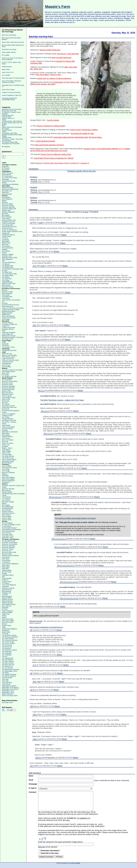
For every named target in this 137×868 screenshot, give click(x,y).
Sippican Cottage (8, 254)
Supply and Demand (9, 318)
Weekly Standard (8, 694)
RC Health (5, 375)
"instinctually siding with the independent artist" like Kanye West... (78, 137)
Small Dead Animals (9, 181)
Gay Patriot (6, 417)
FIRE (4, 331)
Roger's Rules (7, 626)
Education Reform (8, 329)
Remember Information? (50, 851)
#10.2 (35, 739)
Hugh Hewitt (6, 425)
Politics (4, 132)
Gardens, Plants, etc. (8, 118)
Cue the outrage (53, 120)
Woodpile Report (7, 287)
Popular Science (7, 512)
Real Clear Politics (8, 621)
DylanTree (5, 192)
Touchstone (6, 482)
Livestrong (5, 240)
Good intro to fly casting (9, 49)
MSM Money (6, 315)
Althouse (5, 202)
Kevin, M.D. (6, 373)
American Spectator (8, 207)
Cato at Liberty (7, 396)
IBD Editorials (6, 591)
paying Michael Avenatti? (46, 141)
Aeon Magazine (7, 199)
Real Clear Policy (8, 619)
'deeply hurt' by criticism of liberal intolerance (54, 78)
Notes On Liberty (8, 443)
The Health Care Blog (9, 376)
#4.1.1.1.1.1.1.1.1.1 (62, 547)
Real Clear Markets (8, 316)
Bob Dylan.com (7, 191)
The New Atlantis (8, 660)
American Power (7, 385)
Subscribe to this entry (50, 853)
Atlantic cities (6, 210)
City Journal (6, 557)
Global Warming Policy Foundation (13, 494)
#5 (31, 606)
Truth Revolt (6, 684)
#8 (31, 673)
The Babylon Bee (8, 266)
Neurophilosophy (8, 508)
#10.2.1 (38, 757)
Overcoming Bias (8, 248)
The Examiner (7, 648)
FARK (4, 342)
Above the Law (7, 354)
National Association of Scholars (13, 337)
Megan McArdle (7, 313)
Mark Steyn (6, 433)
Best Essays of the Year (9, 111)
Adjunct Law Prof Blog (9, 355)
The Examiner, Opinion (9, 650)
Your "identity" (6, 75)
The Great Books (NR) (9, 274)
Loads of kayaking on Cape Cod (12, 95)
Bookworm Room (8, 394)
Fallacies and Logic (8, 115)
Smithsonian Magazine (9, 629)
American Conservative (10, 381)
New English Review (9, 604)
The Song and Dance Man (10, 142)
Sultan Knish (6, 453)
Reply (63, 222)
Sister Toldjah (6, 451)
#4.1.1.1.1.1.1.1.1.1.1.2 (69, 598)
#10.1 (35, 714)
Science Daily (6, 518)
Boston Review (7, 554)
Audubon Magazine (8, 212)
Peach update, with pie (9, 52)
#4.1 (35, 325)
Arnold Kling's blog (8, 389)
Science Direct (7, 520)
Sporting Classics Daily (9, 258)
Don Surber (6, 404)
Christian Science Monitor (10, 556)
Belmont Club (6, 391)
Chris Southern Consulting (66, 863)
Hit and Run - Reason (9, 422)
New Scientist (6, 510)
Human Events (7, 590)
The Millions (6, 277)
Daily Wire (5, 569)
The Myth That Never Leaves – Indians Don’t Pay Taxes (62, 400)
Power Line (6, 445)
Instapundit (6, 233)
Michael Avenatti (36, 621)
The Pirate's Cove (8, 458)
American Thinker (8, 549)
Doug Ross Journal (8, 406)
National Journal (7, 599)
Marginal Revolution (8, 311)
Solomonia (5, 170)
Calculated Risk (7, 297)
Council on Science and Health (12, 370)
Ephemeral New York (9, 220)
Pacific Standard (7, 611)
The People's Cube (8, 347)
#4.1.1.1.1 (45, 411)
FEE (3, 577)
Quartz (4, 617)
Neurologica (6, 505)
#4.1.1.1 (41, 390)
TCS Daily (5, 634)
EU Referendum (7, 176)
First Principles (7, 578)
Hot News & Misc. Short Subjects (12, 121)
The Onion (5, 345)
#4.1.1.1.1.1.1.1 (55, 497)
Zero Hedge (6, 319)
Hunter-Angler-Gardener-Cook (12, 231)
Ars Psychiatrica (7, 523)
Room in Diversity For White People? (51, 126)
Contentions (6, 562)
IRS (93, 593)
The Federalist (7, 652)
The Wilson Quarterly (9, 676)
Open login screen (7, 703)
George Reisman (8, 419)
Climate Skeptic (7, 492)
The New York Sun (8, 665)
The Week (5, 673)
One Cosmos (6, 533)
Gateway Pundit (7, 415)
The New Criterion (8, 661)
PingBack (34, 177)
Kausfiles (5, 430)
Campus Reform (7, 323)
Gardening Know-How (9, 227)
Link (41, 222)
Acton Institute (7, 466)
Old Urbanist (6, 246)
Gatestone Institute (8, 588)
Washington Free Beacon (10, 687)
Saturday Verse (7, 138)
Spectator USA (7, 256)
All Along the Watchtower (10, 189)
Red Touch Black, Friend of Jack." (49, 75)
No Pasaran (6, 168)
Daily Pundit (6, 399)
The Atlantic (6, 264)
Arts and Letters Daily (9, 552)
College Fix (6, 326)
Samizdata (5, 179)
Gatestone (5, 586)
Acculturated (6, 197)
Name (31, 776)
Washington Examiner (9, 686)
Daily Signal (6, 567)
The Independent (8, 658)
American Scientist (8, 489)
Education (5, 114)
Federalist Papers (8, 575)
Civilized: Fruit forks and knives (11, 92)
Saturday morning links (41, 37)
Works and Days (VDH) (10, 696)
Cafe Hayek (6, 295)
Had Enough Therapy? (9, 528)
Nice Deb (5, 442)
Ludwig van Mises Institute (11, 310)
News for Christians (8, 472)
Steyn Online (6, 632)
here (88, 812)
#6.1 (35, 644)
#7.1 (35, 665)
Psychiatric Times (8, 536)
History (4, 120)
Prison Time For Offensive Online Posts (56, 154)
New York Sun (7, 606)
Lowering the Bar (8, 362)
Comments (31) (75, 163)
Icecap (4, 495)
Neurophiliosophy (8, 507)
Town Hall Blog (7, 683)
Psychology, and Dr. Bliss (9, 133)
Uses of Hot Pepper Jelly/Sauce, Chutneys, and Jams (12, 82)
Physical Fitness (7, 130)
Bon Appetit (6, 215)
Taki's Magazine (7, 259)
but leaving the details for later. (83, 134)
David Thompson (8, 173)
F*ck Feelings (6, 526)
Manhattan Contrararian (10, 432)
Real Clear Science (8, 513)
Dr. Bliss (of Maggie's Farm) (11, 525)
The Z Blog (6, 280)
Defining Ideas (7, 570)
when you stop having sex (62, 58)
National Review (7, 437)
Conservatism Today (9, 398)
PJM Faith (5, 476)
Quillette (5, 249)
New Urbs (5, 245)
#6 (31, 630)
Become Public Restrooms (50, 50)
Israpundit (5, 166)
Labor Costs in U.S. (8, 72)
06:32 (67, 163)
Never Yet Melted (8, 440)
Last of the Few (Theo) (9, 178)
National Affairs (7, 598)
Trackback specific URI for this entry (82, 171)
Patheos (5, 474)
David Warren (6, 174)
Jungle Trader (6, 236)
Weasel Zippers (7, 463)
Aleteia (4, 201)
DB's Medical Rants (8, 372)
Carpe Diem (6, 298)
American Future (7, 383)
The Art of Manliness (9, 262)
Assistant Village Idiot (9, 209)
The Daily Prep (7, 272)
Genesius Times (7, 228)
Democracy (6, 401)
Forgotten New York (8, 222)
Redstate (5, 446)
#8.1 (35, 681)
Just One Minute (7, 429)
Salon (4, 627)
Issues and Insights (8, 427)
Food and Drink (7, 117)
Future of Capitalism (9, 414)
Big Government (7, 393)
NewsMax (5, 608)
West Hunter (6, 285)
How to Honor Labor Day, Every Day (13, 42)
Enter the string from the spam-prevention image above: (60, 842)
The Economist (7, 645)
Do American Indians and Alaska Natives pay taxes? (76, 518)
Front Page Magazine (9, 585)
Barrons (5, 290)
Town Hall (5, 679)
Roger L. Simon (7, 448)
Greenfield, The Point (9, 420)
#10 (32, 706)
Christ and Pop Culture (9, 468)
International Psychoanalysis (11, 529)
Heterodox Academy (9, 332)
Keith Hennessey (8, 306)
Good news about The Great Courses (13, 78)
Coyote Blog (6, 218)
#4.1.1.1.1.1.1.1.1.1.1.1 (69, 582)
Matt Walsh (6, 241)
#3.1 (35, 266)
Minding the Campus (9, 336)
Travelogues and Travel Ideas (11, 144)
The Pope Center (8, 339)
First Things (6, 469)
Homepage (33, 784)
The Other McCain (8, 456)
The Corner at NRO (8, 643)
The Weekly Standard (9, 674)
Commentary (6, 560)
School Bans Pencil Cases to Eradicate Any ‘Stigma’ (54, 158)
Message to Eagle (8, 502)
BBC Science (6, 490)
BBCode (42, 847)
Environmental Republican (11, 411)
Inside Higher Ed (7, 334)
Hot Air (4, 424)
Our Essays (5, 129)
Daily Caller (6, 565)
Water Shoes (6, 70)
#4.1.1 (38, 339)
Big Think (5, 214)
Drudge (4, 573)
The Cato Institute (8, 639)
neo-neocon (6, 438)
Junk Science (6, 497)
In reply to (33, 788)
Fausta (4, 412)
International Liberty (8, 357)
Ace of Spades (7, 380)
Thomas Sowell (7, 678)
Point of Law (6, 365)
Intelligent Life (7, 593)
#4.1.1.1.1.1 (48, 433)
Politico (4, 616)
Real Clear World (8, 622)
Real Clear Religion (8, 477)
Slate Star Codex (8, 538)
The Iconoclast (7, 455)
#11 (32, 766)
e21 (3, 302)
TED (3, 261)
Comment (32, 792)
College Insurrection (9, 328)
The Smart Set (7, 279)
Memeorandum (7, 596)
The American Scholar (9, 635)
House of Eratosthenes (9, 230)
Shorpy (4, 253)
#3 (31, 251)
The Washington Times (9, 671)
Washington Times (8, 691)
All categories (6, 147)
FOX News (5, 583)
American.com (7, 551)
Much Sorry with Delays (9, 35)
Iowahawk (5, 344)
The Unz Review (7, 668)
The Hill (4, 656)
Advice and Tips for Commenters (12, 109)
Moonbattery (6, 435)
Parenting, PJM (7, 534)
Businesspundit (7, 293)
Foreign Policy (7, 582)
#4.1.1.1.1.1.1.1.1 (59, 539)
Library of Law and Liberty (11, 360)
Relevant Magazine (8, 481)
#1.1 (35, 235)
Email (31, 780)
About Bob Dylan (8, 188)
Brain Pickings (7, 217)
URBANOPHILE (7, 282)
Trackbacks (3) (85, 163)
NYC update (6, 55)
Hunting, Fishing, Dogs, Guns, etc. (12, 123)
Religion (4, 136)
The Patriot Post (7, 666)
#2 (31, 243)
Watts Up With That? (9, 284)
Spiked (4, 183)
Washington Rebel (8, 461)
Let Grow (5, 238)
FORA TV (5, 580)
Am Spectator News (8, 541)
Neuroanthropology (8, 531)
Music (4, 126)
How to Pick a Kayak (8, 90)
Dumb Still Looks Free (9, 407)
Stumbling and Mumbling (10, 184)
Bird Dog (39, 163)
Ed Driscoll (5, 409)
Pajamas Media (7, 612)
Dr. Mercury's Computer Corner (11, 112)
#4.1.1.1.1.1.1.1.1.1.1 (66, 565)
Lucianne (5, 595)
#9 (31, 690)
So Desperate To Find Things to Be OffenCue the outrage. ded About (55, 83)
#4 (31, 292)
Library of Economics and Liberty (13, 308)
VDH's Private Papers (9, 459)
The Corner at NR (8, 642)
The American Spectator (10, 637)
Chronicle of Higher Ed (9, 324)
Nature (4, 503)
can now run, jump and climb (68, 54)
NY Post (5, 609)
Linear (86, 212)
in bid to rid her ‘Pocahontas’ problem (84, 130)
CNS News (6, 559)
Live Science (6, 499)
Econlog (5, 303)
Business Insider (7, 292)
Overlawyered (7, 363)
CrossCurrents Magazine (10, 564)
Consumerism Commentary (11, 300)
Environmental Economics (11, 305)
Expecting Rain (7, 194)
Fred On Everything (8, 223)
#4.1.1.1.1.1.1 (52, 468)
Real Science (6, 515)
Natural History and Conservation (12, 127)
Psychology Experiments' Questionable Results (9, 99)
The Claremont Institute (10, 640)
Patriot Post (6, 614)
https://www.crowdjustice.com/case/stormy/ (46, 627)
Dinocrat (5, 402)
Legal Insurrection (8, 358)
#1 (31, 222)
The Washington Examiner (11, 669)
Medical (4, 124)
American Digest (7, 204)
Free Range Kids (8, 225)
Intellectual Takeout (8, 235)
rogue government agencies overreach (49, 145)
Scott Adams (6, 251)
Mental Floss (6, 243)
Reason (4, 624)
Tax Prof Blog (6, 367)
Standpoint (5, 630)
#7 (31, 655)
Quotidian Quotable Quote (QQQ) (12, 135)
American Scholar (8, 205)
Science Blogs (7, 516)
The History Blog (7, 275)
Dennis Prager (7, 572)
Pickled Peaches (7, 67)
